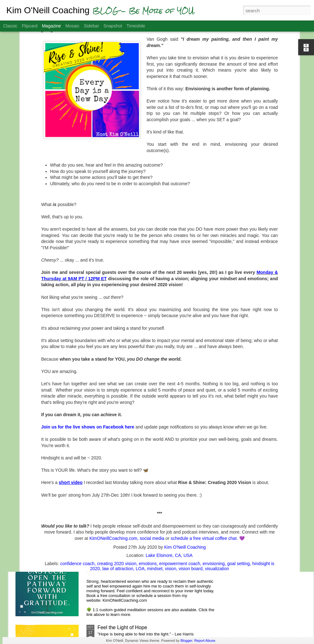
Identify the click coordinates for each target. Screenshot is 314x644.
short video (71, 405)
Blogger (186, 641)
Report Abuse (205, 641)
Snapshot (113, 26)
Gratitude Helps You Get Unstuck (135, 556)
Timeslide (136, 26)
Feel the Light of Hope (122, 627)
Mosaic (72, 26)
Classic (10, 26)
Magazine (52, 26)
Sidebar (92, 26)
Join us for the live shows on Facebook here (88, 350)
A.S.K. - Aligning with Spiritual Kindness (142, 484)
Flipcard (30, 26)
